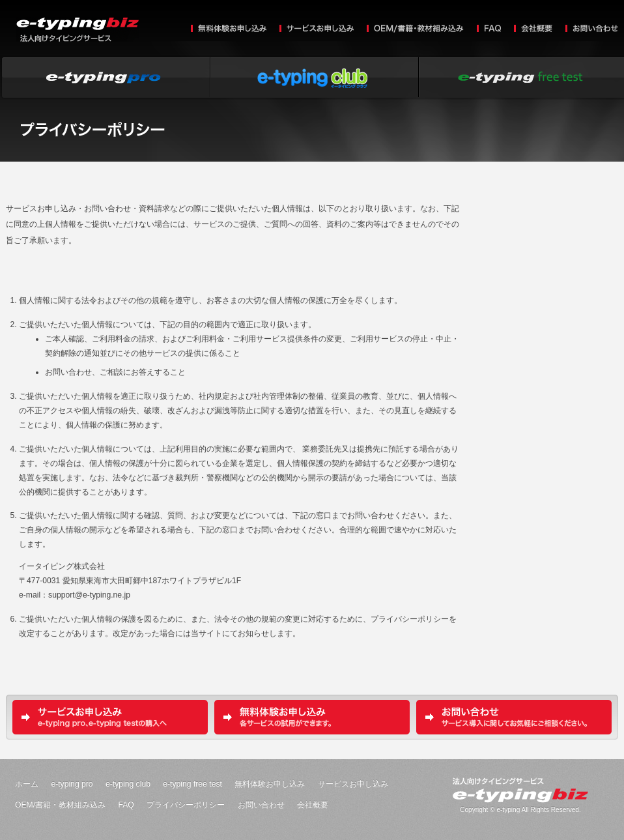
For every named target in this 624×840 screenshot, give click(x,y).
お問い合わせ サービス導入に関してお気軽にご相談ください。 (514, 717)
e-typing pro (72, 784)
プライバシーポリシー (186, 805)
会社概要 (533, 30)
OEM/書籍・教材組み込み (415, 30)
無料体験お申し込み (229, 30)
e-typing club (312, 78)
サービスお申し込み (317, 30)
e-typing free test (192, 784)
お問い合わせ (592, 30)
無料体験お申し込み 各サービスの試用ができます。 (312, 717)
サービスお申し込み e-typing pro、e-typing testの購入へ (110, 717)
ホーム (27, 784)
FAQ (489, 29)
